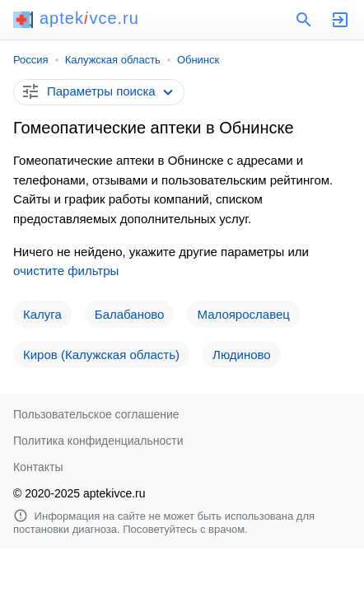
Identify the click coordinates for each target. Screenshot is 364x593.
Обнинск (198, 60)
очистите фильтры (66, 271)
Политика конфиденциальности (98, 441)
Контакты (38, 467)
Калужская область (113, 60)
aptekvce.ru (76, 18)
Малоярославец (243, 314)
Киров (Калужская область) (101, 355)
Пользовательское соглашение (96, 414)
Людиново (242, 355)
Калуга (42, 314)
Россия (31, 60)
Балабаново (130, 314)
